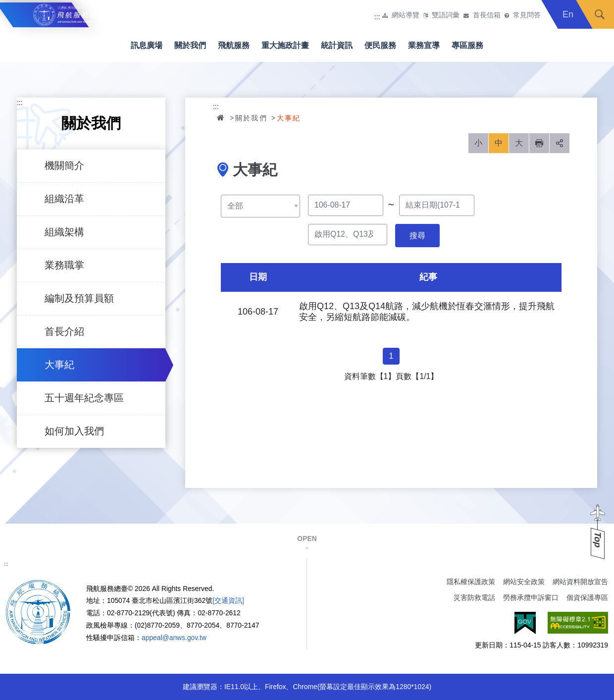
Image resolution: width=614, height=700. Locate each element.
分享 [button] (560, 143)
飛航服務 (234, 45)
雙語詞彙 (446, 15)
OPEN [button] (307, 538)
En (568, 14)
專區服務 (467, 45)
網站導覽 (406, 15)
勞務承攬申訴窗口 (531, 597)
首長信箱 (487, 15)
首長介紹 (64, 331)
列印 (539, 143)
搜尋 (600, 14)
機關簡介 (64, 165)
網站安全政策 (524, 582)
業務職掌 (64, 265)
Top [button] (598, 540)
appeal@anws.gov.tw (174, 638)
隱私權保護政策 (471, 582)
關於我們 (190, 45)
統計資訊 (337, 45)
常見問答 (527, 15)
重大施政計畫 (285, 45)
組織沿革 (64, 199)
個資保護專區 (587, 597)
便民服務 (380, 45)
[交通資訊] (228, 600)
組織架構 (64, 232)
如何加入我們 (74, 431)
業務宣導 (424, 45)
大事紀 (59, 365)
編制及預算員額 (79, 298)
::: (377, 17)
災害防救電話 (474, 597)
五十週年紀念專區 (84, 398)
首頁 (221, 117)
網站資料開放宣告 (580, 582)
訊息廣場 (147, 45)
